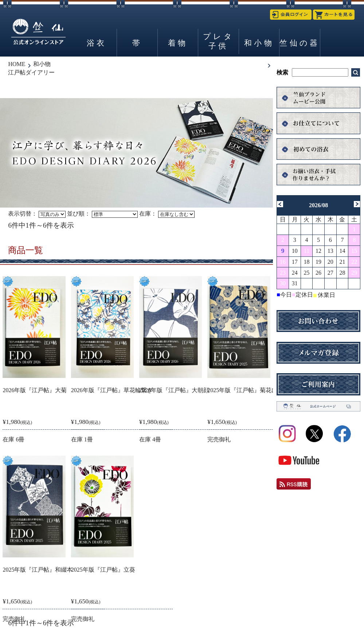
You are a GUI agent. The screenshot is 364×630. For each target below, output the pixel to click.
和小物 (259, 43)
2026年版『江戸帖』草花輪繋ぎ (112, 390)
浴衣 (97, 43)
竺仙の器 (300, 43)
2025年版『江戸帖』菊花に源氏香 (251, 390)
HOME (17, 64)
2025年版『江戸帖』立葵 (103, 570)
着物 (178, 43)
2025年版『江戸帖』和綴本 (38, 570)
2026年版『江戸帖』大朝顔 (174, 390)
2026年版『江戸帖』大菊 (35, 390)
